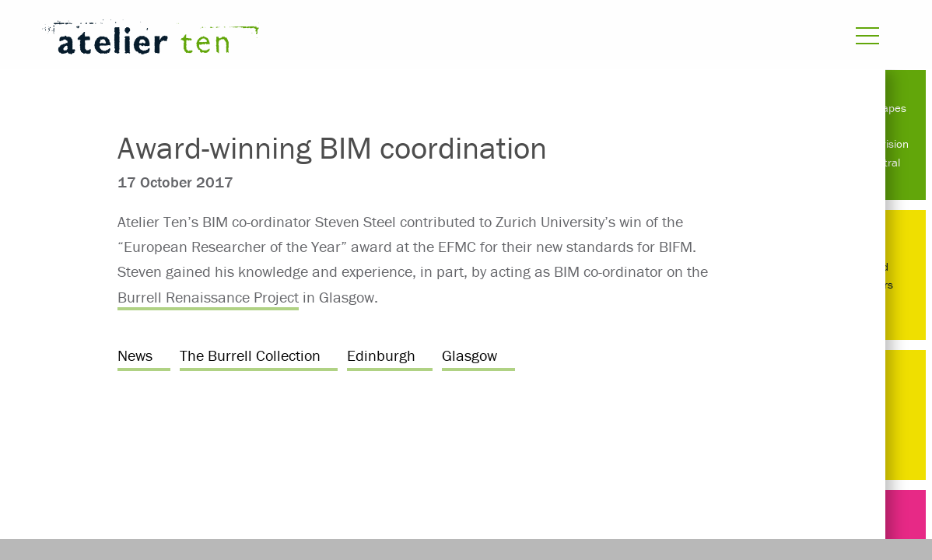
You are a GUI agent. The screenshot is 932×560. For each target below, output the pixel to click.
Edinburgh (381, 355)
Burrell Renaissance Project (208, 297)
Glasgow (470, 355)
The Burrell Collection (250, 355)
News (135, 355)
